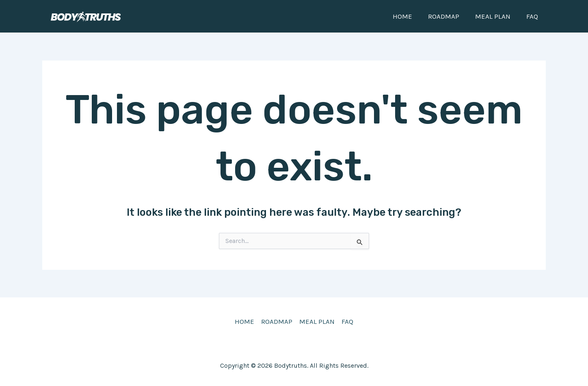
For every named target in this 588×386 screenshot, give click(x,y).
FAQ (533, 16)
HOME (409, 16)
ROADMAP (449, 16)
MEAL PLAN (496, 16)
